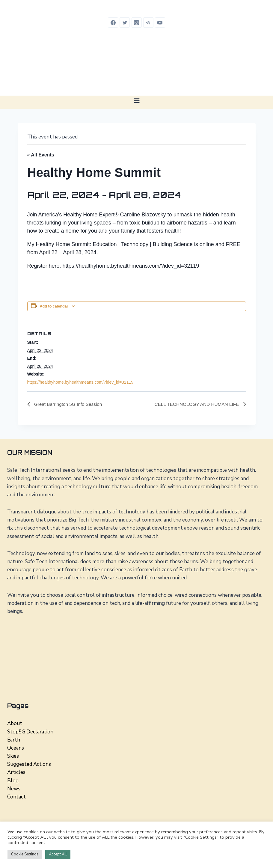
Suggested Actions (29, 764)
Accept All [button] (58, 854)
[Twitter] (125, 22)
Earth (14, 740)
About (15, 724)
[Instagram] (137, 22)
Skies (13, 756)
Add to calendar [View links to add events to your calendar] (54, 306)
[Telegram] (148, 22)
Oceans (16, 748)
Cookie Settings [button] (25, 854)
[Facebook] (113, 22)
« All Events (41, 155)
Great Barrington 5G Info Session (69, 404)
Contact (16, 797)
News (14, 789)
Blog (13, 781)
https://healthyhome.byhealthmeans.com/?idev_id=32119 (131, 266)
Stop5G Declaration (30, 732)
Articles (16, 773)
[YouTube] (160, 22)
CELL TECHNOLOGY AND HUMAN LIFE (195, 404)
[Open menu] (136, 101)
